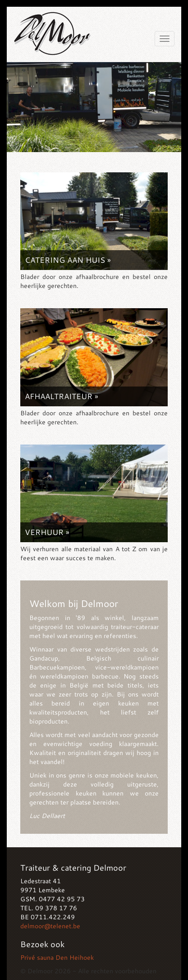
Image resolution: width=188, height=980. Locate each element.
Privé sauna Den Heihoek (57, 957)
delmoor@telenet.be (50, 926)
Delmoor (52, 31)
